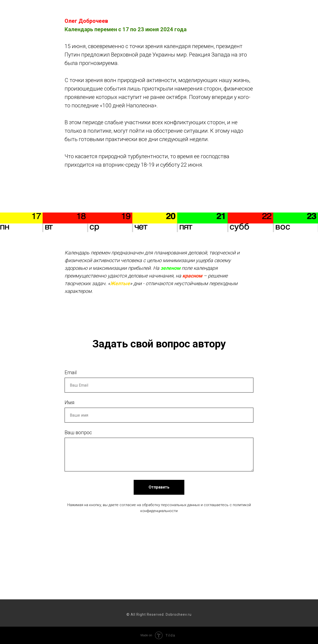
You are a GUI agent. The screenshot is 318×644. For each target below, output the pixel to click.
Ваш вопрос (78, 432)
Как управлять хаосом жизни (133, 10)
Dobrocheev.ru (34, 13)
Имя (70, 402)
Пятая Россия (229, 10)
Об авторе (293, 10)
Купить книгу (263, 10)
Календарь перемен (189, 10)
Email (71, 372)
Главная (90, 10)
